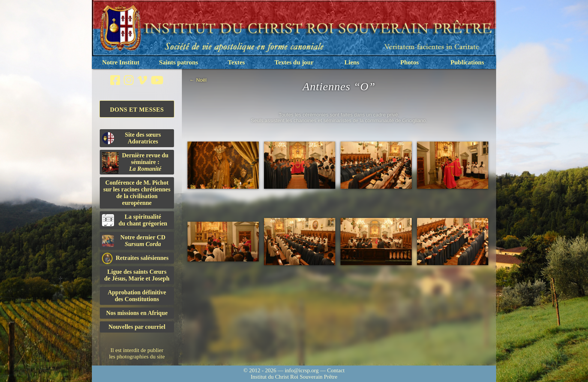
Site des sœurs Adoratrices (131, 138)
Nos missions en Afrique (137, 313)
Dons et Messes (137, 110)
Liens (352, 62)
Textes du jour (294, 62)
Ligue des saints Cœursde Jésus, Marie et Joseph (137, 275)
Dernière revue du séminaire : (135, 163)
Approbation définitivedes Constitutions (137, 296)
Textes (236, 62)
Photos (409, 62)
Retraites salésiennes (135, 258)
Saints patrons (178, 62)
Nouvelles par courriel (137, 327)
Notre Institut (121, 62)
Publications (467, 62)
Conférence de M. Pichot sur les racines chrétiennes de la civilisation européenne (137, 193)
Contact (336, 370)
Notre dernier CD (134, 241)
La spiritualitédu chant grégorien (135, 220)
